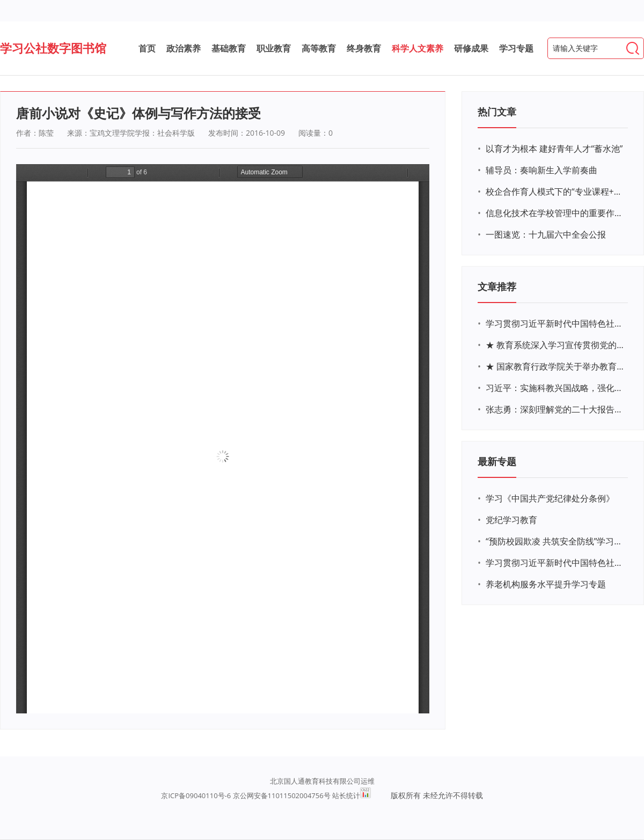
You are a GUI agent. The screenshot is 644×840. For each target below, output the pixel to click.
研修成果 (471, 48)
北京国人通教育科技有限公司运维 (322, 781)
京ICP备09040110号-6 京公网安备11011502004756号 (246, 795)
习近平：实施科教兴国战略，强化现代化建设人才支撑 (555, 388)
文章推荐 (497, 286)
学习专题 (516, 48)
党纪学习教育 (511, 520)
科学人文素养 (418, 48)
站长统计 (346, 795)
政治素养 (184, 48)
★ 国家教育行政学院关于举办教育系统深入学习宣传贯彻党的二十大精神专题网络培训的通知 (555, 366)
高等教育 (319, 48)
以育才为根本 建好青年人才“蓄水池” (554, 149)
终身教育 (364, 48)
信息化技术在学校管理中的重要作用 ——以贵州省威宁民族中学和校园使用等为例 (555, 213)
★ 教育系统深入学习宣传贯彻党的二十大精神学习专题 (555, 345)
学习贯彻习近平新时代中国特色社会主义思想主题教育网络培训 (555, 323)
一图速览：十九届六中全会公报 (546, 234)
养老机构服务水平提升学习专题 (546, 584)
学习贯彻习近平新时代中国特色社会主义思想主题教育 (555, 563)
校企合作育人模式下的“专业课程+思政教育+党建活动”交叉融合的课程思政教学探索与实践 (555, 191)
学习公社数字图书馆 (53, 48)
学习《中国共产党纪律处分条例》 (550, 498)
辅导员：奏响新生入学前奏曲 (541, 170)
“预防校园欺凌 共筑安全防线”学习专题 (555, 541)
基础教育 (229, 48)
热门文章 (497, 112)
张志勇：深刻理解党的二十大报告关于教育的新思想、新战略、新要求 (555, 409)
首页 (147, 48)
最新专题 (497, 461)
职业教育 (274, 48)
